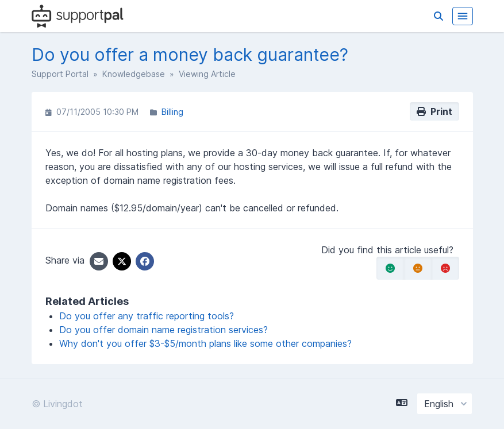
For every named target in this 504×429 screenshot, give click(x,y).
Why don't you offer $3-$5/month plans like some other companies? (205, 343)
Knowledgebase (134, 74)
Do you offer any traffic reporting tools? (147, 316)
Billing (172, 112)
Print (434, 111)
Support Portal (60, 74)
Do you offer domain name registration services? (163, 330)
